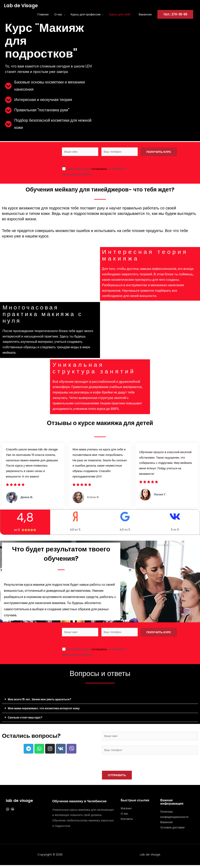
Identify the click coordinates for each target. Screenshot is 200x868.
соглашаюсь (100, 169)
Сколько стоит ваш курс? (26, 718)
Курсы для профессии (86, 15)
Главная (43, 15)
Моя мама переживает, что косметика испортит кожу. (46, 709)
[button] (100, 701)
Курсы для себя (120, 15)
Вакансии (145, 15)
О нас (58, 15)
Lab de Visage (21, 6)
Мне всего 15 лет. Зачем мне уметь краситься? (41, 700)
